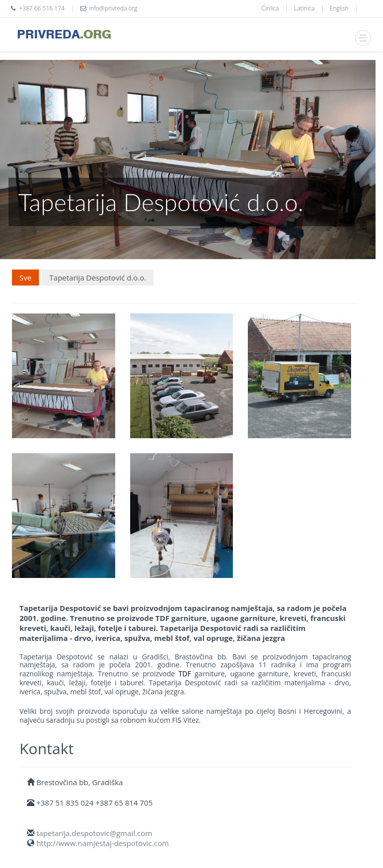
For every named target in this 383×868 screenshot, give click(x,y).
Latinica (304, 8)
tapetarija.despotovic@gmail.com (94, 833)
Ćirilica (270, 8)
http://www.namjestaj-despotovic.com (103, 843)
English (339, 8)
